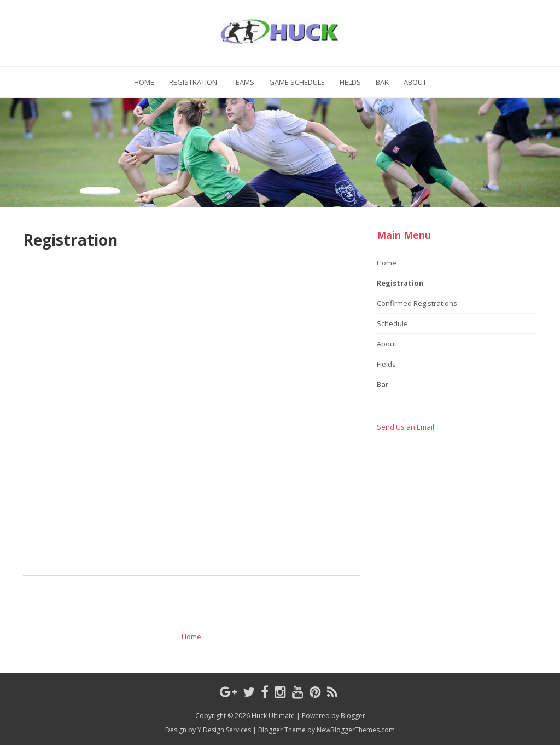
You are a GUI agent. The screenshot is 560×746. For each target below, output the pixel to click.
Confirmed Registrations (417, 303)
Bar (382, 82)
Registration (193, 82)
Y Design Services (224, 730)
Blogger (353, 716)
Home (144, 82)
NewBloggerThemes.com (356, 730)
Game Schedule (297, 82)
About (415, 82)
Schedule (392, 323)
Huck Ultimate (273, 716)
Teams (243, 82)
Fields (350, 82)
